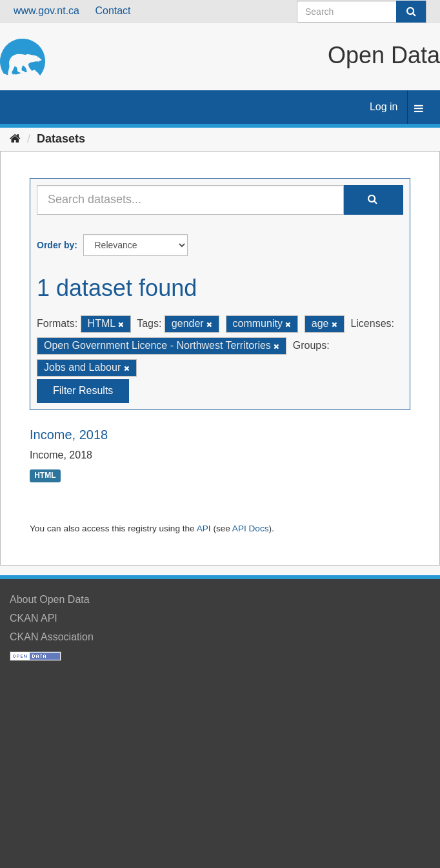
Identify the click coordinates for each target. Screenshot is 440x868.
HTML (45, 475)
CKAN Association (52, 637)
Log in (384, 107)
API (204, 528)
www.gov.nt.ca (46, 11)
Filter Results (83, 390)
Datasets (61, 139)
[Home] (15, 139)
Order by (55, 245)
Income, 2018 (69, 435)
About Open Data (50, 599)
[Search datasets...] (190, 200)
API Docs (251, 528)
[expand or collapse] (419, 109)
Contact (113, 11)
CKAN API (34, 618)
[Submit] (411, 12)
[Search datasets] (362, 12)
